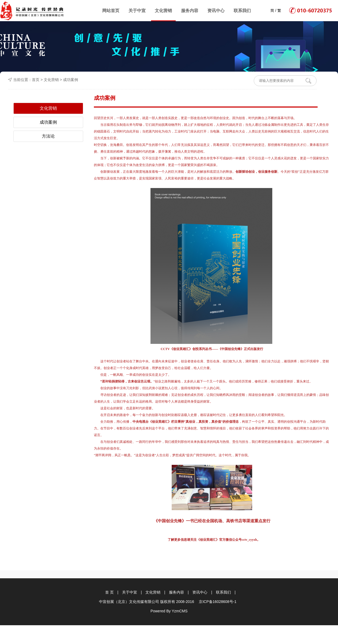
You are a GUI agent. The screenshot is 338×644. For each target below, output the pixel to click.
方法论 (48, 136)
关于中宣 (137, 11)
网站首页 (111, 11)
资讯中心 (216, 11)
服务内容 (190, 11)
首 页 (109, 592)
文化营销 (163, 11)
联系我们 (242, 11)
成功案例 (71, 80)
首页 (36, 80)
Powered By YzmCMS (169, 611)
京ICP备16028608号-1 (218, 602)
